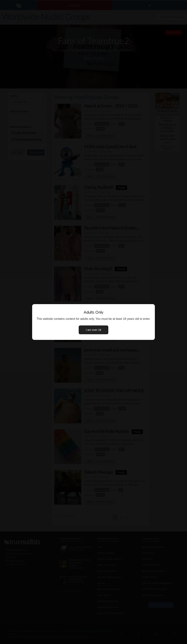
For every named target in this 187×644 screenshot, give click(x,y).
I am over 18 (93, 330)
